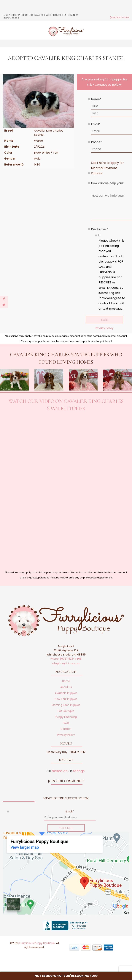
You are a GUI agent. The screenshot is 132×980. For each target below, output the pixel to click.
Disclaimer (100, 229)
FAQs (66, 723)
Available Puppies (66, 693)
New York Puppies (66, 699)
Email (96, 124)
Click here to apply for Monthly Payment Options (107, 168)
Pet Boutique (66, 711)
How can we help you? (107, 183)
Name (96, 99)
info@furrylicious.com (66, 664)
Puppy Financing (66, 717)
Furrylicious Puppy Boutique (37, 944)
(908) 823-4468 (120, 17)
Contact (66, 729)
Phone (96, 142)
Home (66, 681)
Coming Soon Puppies (66, 705)
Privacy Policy (104, 328)
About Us (66, 687)
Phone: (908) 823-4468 (66, 659)
